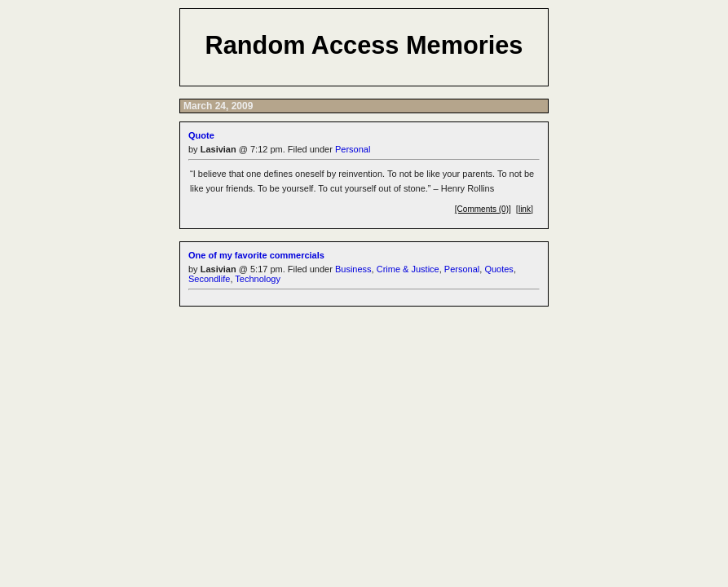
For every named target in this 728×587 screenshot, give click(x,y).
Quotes (499, 269)
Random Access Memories (364, 45)
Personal (353, 149)
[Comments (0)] (483, 209)
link (525, 209)
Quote (201, 135)
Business (353, 269)
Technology (258, 279)
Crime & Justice (408, 269)
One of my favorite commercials (256, 255)
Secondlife (209, 279)
